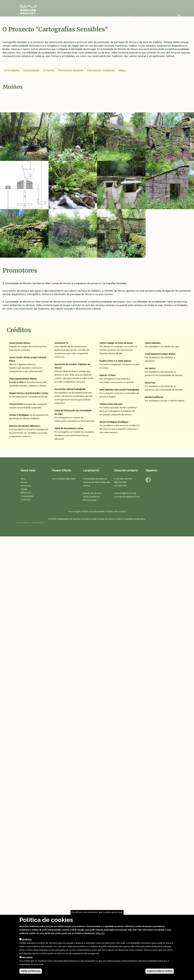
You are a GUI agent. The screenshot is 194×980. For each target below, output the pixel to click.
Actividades (12, 71)
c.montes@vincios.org (125, 493)
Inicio (74, 17)
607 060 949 (120, 486)
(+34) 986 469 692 (123, 479)
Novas (86, 17)
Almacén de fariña (170, 139)
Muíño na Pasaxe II (73, 139)
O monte (49, 71)
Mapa (122, 71)
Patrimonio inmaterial (101, 71)
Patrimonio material (71, 71)
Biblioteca (132, 17)
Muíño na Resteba (121, 236)
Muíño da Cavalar (24, 236)
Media (24, 489)
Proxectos (26, 486)
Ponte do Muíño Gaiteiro (24, 139)
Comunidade (31, 71)
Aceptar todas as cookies (160, 971)
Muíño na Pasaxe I (73, 188)
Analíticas (27, 940)
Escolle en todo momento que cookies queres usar (97, 912)
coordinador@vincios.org (127, 497)
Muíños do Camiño (121, 139)
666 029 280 (120, 482)
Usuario (178, 17)
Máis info (100, 933)
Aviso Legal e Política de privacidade (87, 512)
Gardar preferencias (31, 971)
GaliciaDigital (38, 523)
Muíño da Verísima (170, 188)
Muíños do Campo (24, 188)
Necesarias (27, 958)
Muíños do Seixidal (121, 188)
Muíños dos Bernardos (73, 236)
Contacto (165, 17)
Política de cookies (116, 512)
